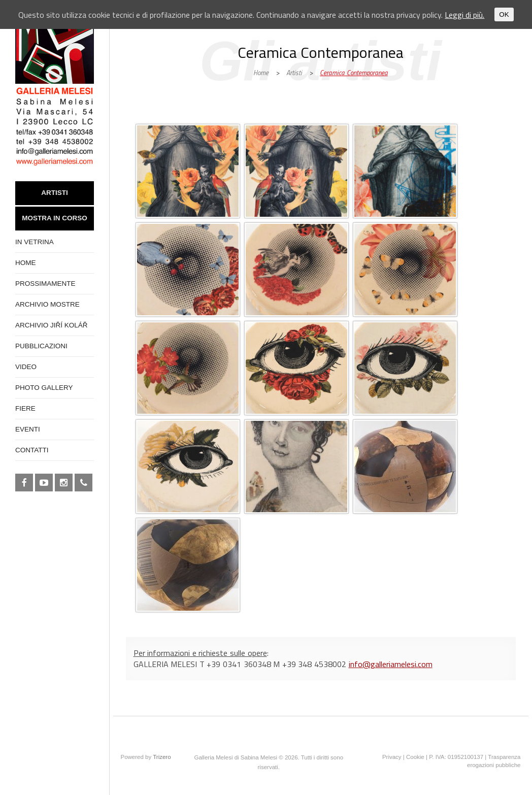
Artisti (294, 73)
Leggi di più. (464, 15)
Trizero (162, 757)
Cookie (415, 757)
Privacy (392, 757)
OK (504, 14)
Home (261, 73)
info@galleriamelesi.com (391, 664)
